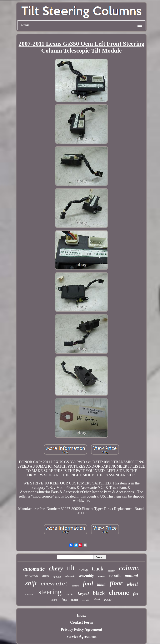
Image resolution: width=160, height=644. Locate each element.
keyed (83, 593)
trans (54, 600)
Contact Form (81, 622)
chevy (56, 568)
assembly (87, 576)
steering (50, 592)
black (99, 593)
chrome (119, 593)
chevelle (86, 600)
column (129, 568)
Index (81, 615)
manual (131, 576)
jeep (64, 599)
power (108, 600)
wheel (132, 584)
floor (116, 583)
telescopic (70, 576)
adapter (111, 571)
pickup (83, 570)
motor (75, 600)
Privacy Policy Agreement (82, 629)
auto (46, 576)
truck (98, 569)
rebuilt (115, 575)
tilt (71, 568)
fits (136, 594)
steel (97, 599)
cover (102, 576)
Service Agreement (81, 637)
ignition (57, 577)
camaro (75, 586)
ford (88, 583)
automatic (34, 569)
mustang (30, 594)
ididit (101, 584)
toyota (70, 594)
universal (32, 576)
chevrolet (54, 584)
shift (31, 583)
